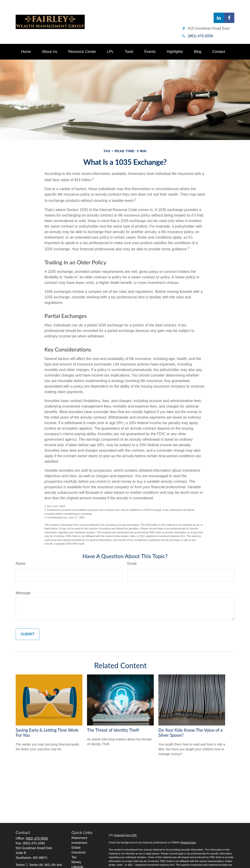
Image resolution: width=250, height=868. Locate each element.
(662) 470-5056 (37, 838)
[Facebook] (229, 18)
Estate (76, 848)
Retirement (79, 838)
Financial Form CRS (125, 835)
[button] (26, 52)
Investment (79, 843)
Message (23, 593)
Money (76, 862)
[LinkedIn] (219, 18)
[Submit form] (28, 634)
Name (21, 564)
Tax (74, 857)
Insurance (79, 852)
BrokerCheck (189, 842)
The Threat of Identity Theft (113, 730)
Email (132, 564)
